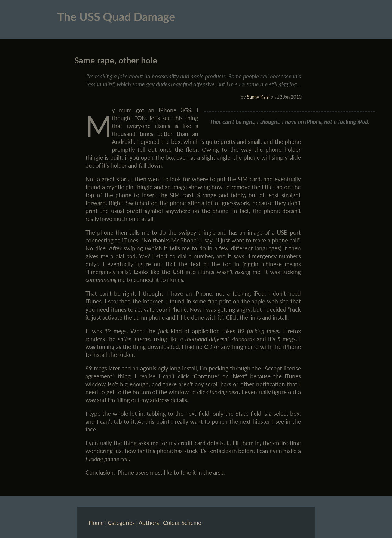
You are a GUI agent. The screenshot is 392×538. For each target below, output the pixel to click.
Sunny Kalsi (258, 97)
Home (96, 523)
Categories (121, 523)
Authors (149, 523)
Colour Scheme (182, 523)
